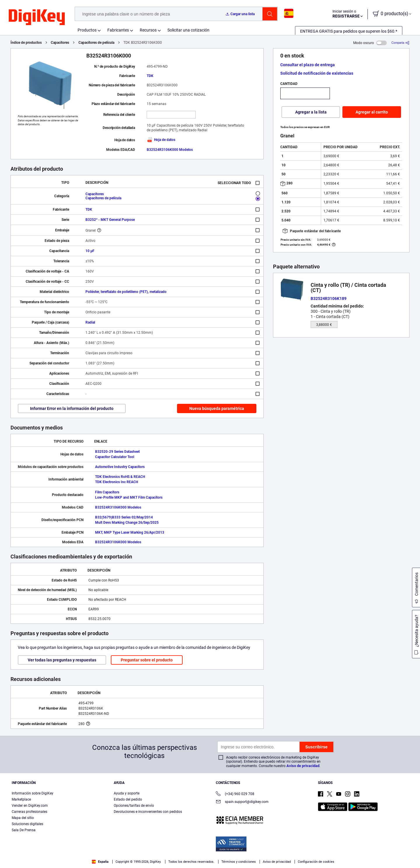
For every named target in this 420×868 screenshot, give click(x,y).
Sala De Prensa (24, 830)
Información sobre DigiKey (33, 793)
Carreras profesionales (29, 812)
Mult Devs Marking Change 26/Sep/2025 (127, 523)
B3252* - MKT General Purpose (110, 220)
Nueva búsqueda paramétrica (217, 408)
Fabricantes (118, 30)
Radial (90, 322)
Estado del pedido (128, 799)
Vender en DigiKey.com (30, 806)
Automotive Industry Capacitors (120, 467)
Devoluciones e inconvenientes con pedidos (148, 812)
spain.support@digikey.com (242, 802)
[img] (37, 18)
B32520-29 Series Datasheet (117, 452)
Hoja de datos (161, 140)
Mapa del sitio (23, 818)
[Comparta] (400, 43)
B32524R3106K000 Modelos (170, 150)
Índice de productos (26, 43)
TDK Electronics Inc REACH (117, 482)
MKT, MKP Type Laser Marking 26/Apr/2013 (130, 532)
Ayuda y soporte (127, 793)
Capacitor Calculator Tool (115, 457)
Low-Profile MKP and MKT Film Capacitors (129, 497)
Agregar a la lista (311, 112)
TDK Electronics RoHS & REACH (120, 477)
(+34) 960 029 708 (235, 794)
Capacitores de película (96, 43)
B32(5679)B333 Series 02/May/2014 (124, 517)
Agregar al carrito (372, 112)
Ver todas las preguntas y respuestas (62, 660)
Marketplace (21, 799)
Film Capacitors (107, 492)
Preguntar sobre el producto (147, 660)
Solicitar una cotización (188, 30)
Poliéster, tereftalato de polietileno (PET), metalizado (126, 292)
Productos (87, 30)
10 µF (90, 251)
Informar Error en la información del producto (72, 408)
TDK (150, 76)
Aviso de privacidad (303, 766)
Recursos (148, 30)
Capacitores (60, 43)
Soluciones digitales (27, 824)
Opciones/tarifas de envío (134, 806)
